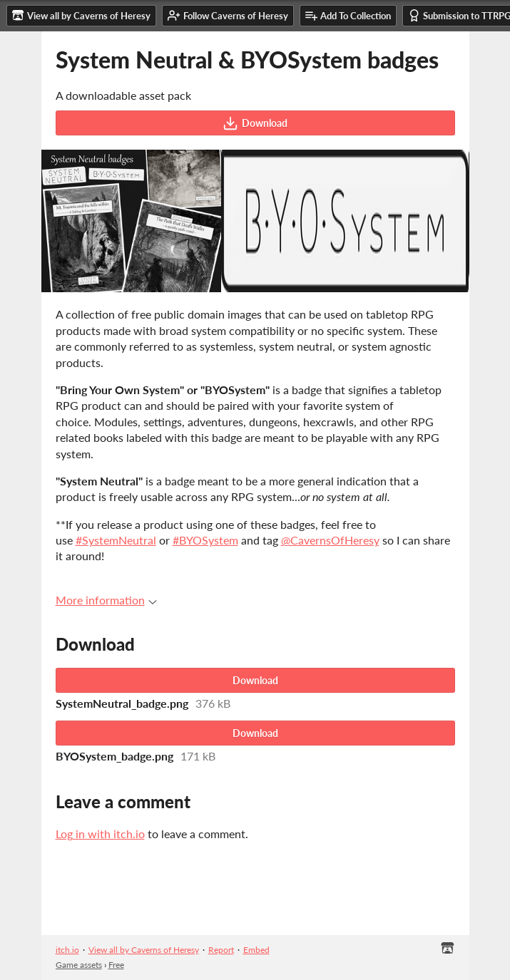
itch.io (67, 950)
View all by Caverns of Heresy (144, 950)
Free (116, 965)
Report (221, 950)
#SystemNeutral (116, 540)
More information (106, 600)
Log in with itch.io (100, 834)
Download (255, 123)
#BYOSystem (205, 540)
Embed (256, 950)
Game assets (79, 965)
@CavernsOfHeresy (330, 540)
